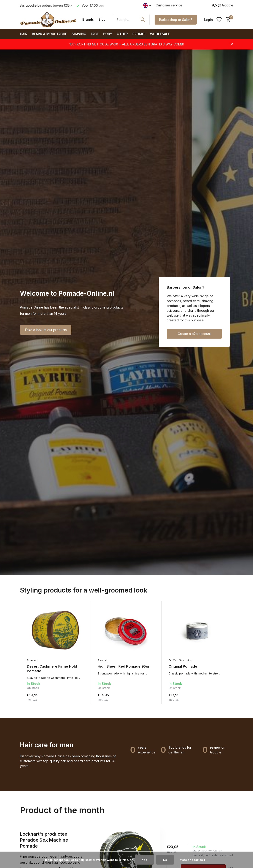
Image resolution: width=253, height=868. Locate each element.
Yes (144, 860)
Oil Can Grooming (180, 660)
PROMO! (139, 34)
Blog (102, 19)
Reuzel (102, 660)
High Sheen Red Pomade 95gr (124, 666)
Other (122, 34)
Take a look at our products (46, 330)
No (165, 860)
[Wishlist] (219, 20)
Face (95, 34)
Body (108, 34)
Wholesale (160, 34)
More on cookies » (192, 860)
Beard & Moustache (49, 34)
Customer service (169, 5)
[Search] (131, 20)
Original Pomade (183, 666)
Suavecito (34, 660)
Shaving (79, 34)
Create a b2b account (194, 334)
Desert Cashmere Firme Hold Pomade (52, 669)
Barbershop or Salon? (176, 20)
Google (228, 5)
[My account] (208, 20)
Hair (24, 34)
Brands (88, 19)
